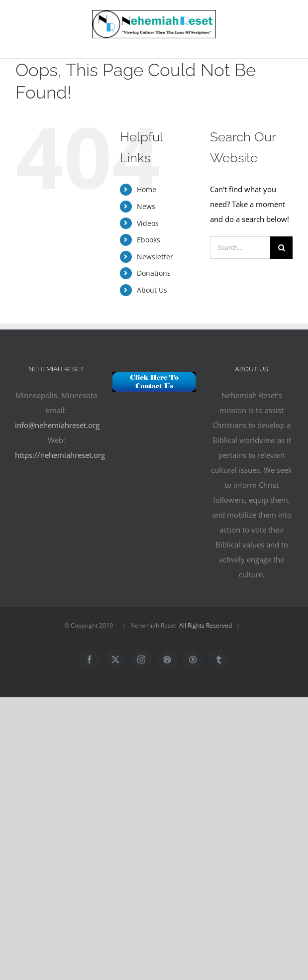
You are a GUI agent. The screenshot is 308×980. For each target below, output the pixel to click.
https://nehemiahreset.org (60, 455)
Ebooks (149, 240)
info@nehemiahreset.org (57, 425)
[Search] (281, 248)
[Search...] (240, 248)
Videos (148, 223)
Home (147, 189)
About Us (152, 290)
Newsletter (155, 257)
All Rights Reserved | (211, 625)
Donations (154, 273)
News (146, 206)
